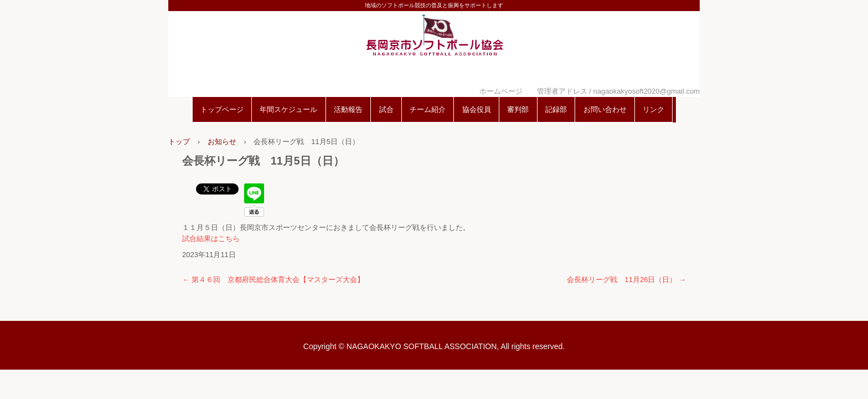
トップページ (222, 109)
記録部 (556, 109)
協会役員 (477, 109)
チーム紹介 (428, 109)
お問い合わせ (605, 109)
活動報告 (348, 109)
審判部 (518, 109)
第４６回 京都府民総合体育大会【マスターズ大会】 (273, 280)
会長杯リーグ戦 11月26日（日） (626, 280)
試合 (386, 109)
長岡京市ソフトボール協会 (434, 51)
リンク (653, 109)
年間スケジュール (288, 109)
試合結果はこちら (211, 239)
